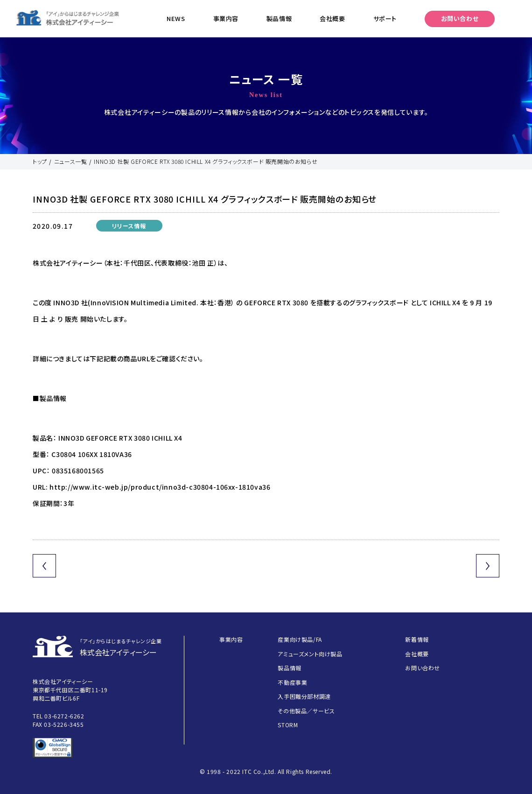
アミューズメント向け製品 (310, 654)
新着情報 (417, 639)
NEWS (176, 18)
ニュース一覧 (71, 161)
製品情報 (279, 18)
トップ (40, 161)
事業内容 (226, 18)
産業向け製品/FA (300, 639)
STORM (288, 725)
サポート (385, 18)
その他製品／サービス (306, 711)
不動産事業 (292, 682)
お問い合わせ (460, 18)
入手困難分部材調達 (304, 696)
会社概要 (332, 18)
